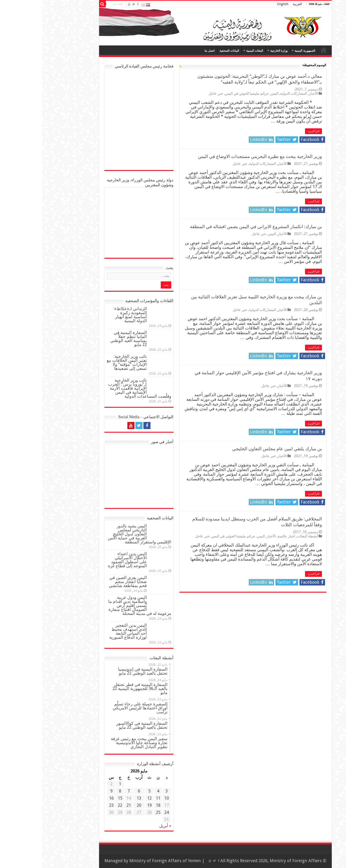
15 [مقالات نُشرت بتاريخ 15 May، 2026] (78, 798)
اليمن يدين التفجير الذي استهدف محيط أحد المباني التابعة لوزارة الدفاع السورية (86, 631)
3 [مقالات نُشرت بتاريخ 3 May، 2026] (124, 791)
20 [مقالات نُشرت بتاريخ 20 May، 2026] (97, 805)
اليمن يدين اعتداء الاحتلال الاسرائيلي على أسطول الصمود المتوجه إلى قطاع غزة (85, 560)
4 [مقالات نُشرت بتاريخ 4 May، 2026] (116, 791)
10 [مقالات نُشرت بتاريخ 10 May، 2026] (124, 798)
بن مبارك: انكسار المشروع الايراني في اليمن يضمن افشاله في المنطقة (214, 227)
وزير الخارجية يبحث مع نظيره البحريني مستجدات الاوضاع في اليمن (218, 156)
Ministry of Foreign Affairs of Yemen (123, 861)
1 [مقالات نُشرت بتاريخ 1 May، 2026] (78, 784)
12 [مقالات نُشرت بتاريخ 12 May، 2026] (107, 798)
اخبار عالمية (244, 536)
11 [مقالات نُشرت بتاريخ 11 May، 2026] (116, 798)
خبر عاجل (174, 93)
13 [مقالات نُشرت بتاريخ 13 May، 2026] (97, 798)
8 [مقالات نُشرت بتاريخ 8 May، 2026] (78, 791)
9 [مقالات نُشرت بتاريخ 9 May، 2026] (69, 791)
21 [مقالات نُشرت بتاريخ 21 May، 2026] (86, 805)
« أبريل (123, 826)
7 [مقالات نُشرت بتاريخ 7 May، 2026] (86, 791)
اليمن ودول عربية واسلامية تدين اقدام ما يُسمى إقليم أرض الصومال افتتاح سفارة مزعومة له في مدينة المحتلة (97, 605)
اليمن (232, 93)
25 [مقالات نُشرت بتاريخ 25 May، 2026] (116, 812)
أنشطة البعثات (265, 536)
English (240, 4)
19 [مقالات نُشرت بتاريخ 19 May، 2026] (107, 805)
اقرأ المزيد (271, 131)
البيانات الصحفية (187, 51)
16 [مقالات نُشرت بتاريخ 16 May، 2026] (69, 798)
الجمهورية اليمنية (263, 51)
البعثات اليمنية (212, 51)
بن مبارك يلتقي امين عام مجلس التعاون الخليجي (235, 449)
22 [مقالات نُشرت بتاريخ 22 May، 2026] (78, 805)
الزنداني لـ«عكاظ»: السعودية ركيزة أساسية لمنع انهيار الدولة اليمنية (88, 315)
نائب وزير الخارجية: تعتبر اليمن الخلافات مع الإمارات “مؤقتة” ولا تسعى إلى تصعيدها (84, 362)
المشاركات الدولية (251, 93)
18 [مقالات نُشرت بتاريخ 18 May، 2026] (116, 805)
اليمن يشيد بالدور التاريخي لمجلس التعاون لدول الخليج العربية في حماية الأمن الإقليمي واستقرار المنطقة (97, 534)
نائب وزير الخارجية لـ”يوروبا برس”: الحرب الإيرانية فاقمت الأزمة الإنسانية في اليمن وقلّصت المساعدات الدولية (97, 388)
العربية (255, 4)
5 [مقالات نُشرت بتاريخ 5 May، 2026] (107, 791)
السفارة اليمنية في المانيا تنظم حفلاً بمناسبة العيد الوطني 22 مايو (86, 339)
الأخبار (271, 93)
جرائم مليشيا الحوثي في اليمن (205, 93)
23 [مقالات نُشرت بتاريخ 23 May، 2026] (69, 805)
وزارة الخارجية (237, 51)
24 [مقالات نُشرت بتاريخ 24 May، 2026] (124, 812)
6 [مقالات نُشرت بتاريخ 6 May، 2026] (97, 791)
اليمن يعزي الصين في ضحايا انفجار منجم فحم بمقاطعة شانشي (85, 582)
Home (281, 50)
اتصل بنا (167, 51)
